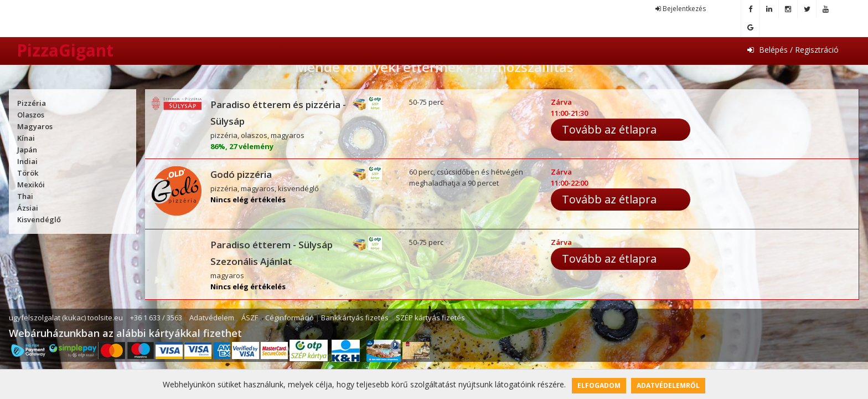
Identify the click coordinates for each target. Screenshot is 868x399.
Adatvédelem (212, 318)
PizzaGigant (65, 50)
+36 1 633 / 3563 (156, 318)
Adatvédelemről (668, 385)
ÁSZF (250, 318)
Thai (25, 196)
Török (28, 173)
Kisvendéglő (39, 219)
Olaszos (31, 115)
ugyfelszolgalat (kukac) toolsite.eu (66, 318)
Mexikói (31, 185)
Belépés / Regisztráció (793, 50)
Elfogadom (599, 385)
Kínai (26, 138)
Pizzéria (32, 103)
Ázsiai (28, 208)
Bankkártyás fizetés (355, 318)
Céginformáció (290, 318)
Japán (27, 150)
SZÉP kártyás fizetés (430, 318)
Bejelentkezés (681, 9)
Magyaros (35, 126)
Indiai (27, 161)
